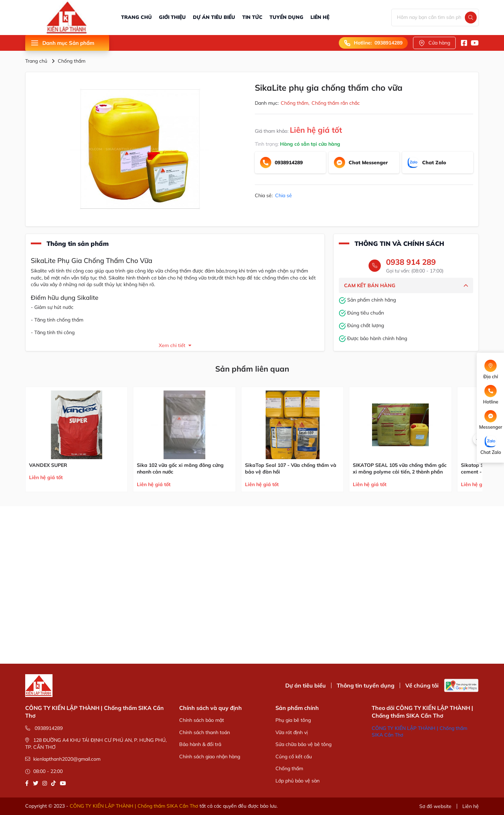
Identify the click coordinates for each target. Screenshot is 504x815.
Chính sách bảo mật (202, 720)
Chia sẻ (283, 195)
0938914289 (44, 728)
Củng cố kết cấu (294, 757)
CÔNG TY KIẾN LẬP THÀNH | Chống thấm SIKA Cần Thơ (134, 806)
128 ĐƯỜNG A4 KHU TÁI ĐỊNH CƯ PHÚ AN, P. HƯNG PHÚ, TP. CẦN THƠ (96, 744)
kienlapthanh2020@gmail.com (63, 759)
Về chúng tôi (422, 685)
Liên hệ (471, 806)
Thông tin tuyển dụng (366, 685)
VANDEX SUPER (48, 465)
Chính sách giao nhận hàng (210, 757)
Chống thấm (72, 61)
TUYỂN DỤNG (286, 17)
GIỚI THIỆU (172, 17)
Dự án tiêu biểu (306, 685)
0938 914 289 (411, 262)
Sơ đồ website (435, 806)
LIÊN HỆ (320, 17)
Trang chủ (36, 61)
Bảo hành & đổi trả (200, 744)
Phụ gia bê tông (293, 720)
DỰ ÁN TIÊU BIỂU (214, 17)
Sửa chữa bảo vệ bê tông (303, 744)
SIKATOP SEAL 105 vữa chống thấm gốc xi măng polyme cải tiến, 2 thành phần (400, 469)
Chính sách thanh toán (205, 732)
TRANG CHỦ (136, 17)
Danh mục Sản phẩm (62, 43)
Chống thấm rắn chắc (336, 103)
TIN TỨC (252, 17)
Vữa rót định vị (292, 732)
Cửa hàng (434, 43)
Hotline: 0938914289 (373, 43)
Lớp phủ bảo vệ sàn (297, 781)
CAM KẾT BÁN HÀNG (406, 285)
